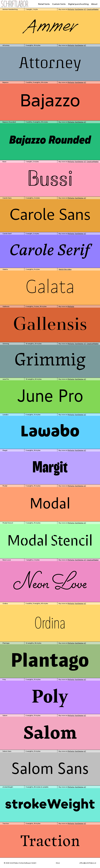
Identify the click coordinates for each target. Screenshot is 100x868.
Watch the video (65, 269)
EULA (58, 863)
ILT (85, 9)
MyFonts (71, 9)
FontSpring (79, 9)
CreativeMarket (93, 9)
